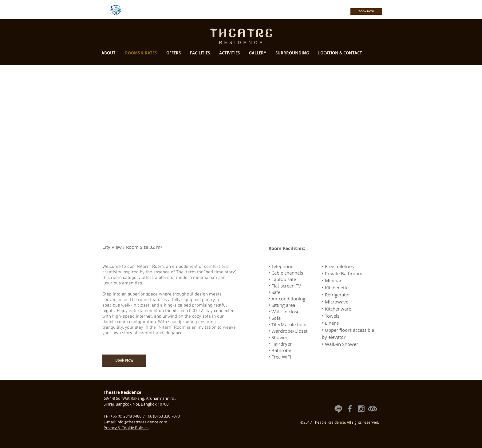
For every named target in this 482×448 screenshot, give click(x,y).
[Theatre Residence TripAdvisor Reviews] (373, 409)
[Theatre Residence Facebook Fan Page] (350, 409)
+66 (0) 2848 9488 (126, 416)
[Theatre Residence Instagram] (361, 409)
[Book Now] (124, 361)
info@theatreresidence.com (142, 422)
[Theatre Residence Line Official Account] (338, 409)
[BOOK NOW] (366, 12)
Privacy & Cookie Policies (126, 428)
